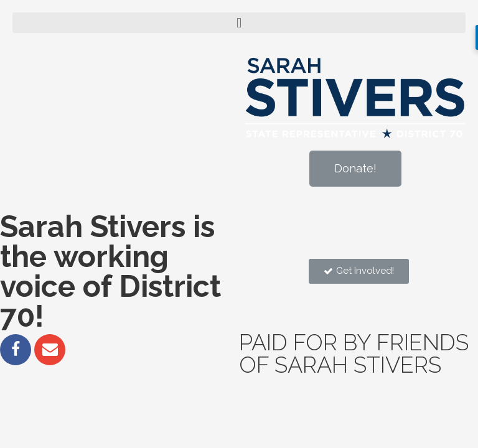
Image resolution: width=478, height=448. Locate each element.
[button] (355, 169)
